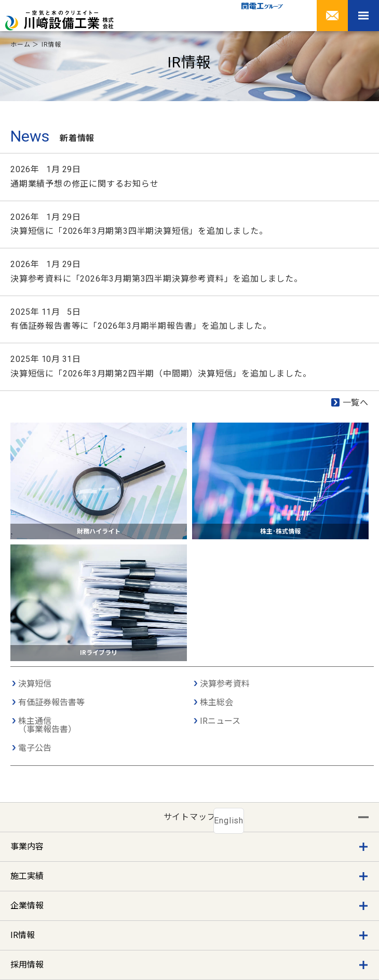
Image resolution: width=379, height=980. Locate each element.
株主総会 (216, 703)
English (229, 821)
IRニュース (220, 721)
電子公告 (35, 748)
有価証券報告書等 (51, 703)
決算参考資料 (225, 684)
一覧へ (356, 403)
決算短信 (35, 684)
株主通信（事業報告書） (47, 725)
